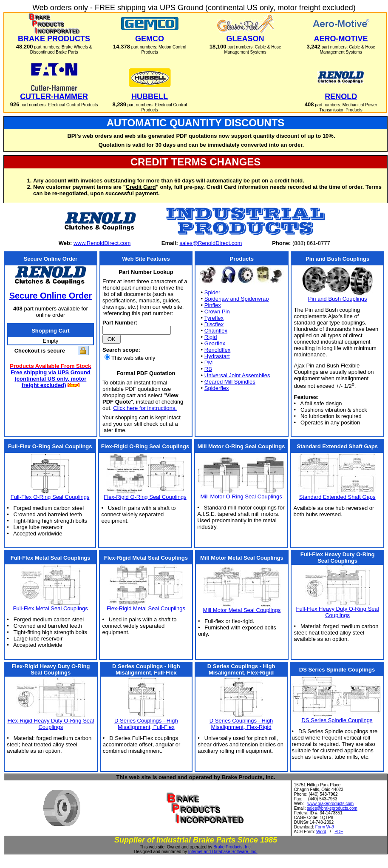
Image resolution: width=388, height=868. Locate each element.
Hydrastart (217, 356)
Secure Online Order (51, 296)
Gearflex (215, 343)
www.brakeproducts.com (330, 804)
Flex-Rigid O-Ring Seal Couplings (145, 497)
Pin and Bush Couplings (338, 299)
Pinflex (213, 305)
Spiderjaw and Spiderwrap (237, 299)
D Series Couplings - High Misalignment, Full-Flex (146, 724)
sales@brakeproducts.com (332, 808)
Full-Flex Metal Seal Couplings (50, 608)
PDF (339, 832)
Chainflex (216, 331)
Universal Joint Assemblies (237, 375)
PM (209, 363)
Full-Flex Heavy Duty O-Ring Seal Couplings (338, 612)
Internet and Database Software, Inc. (223, 852)
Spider (212, 292)
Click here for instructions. (145, 408)
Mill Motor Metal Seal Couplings (242, 610)
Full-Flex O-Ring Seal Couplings (50, 497)
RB (208, 369)
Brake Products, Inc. (232, 847)
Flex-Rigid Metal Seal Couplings (146, 608)
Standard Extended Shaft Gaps (337, 497)
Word (321, 832)
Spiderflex (217, 388)
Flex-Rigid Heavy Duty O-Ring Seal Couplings (51, 724)
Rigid (211, 337)
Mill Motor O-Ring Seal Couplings (241, 497)
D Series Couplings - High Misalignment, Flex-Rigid (241, 724)
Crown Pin (217, 312)
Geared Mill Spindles (230, 382)
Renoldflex (217, 350)
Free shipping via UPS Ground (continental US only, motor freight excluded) (51, 379)
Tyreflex (214, 318)
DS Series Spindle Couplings (337, 720)
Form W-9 (325, 827)
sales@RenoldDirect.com (211, 243)
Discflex (214, 324)
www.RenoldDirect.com (102, 243)
